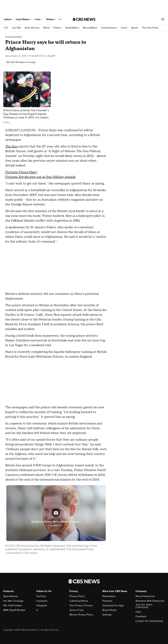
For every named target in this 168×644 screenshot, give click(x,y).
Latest (8, 19)
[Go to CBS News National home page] (84, 19)
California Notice (79, 601)
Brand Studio (110, 610)
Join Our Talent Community (144, 606)
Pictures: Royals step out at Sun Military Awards (40, 177)
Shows (51, 19)
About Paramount (145, 596)
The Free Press (150, 28)
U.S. (6, 28)
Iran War (16, 28)
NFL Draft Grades (13, 605)
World (46, 28)
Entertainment (109, 28)
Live (39, 19)
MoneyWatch (90, 28)
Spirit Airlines (32, 28)
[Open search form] (163, 19)
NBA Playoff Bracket (14, 610)
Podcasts (107, 601)
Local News (23, 19)
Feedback (141, 616)
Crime (124, 28)
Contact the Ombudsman (149, 621)
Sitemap (107, 615)
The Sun (11, 146)
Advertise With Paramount (150, 601)
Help (138, 612)
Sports (135, 28)
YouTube (41, 596)
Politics (57, 28)
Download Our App (113, 605)
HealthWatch (72, 28)
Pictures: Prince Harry (21, 172)
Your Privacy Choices (81, 605)
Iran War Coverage (13, 601)
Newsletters (109, 596)
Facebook (42, 601)
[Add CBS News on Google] (21, 62)
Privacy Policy (77, 596)
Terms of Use (77, 610)
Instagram (42, 605)
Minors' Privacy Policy (81, 615)
